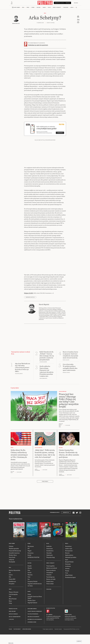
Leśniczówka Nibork (27, 639)
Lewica (11, 584)
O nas (67, 583)
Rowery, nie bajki (51, 589)
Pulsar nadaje (50, 593)
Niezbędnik (12, 571)
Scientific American (14, 563)
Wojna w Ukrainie (14, 602)
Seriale (30, 582)
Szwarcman (50, 558)
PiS (10, 582)
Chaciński (49, 563)
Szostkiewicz (50, 560)
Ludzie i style (69, 558)
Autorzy (67, 578)
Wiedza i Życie (13, 565)
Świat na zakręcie (51, 580)
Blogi (49, 8)
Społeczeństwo (69, 565)
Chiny (10, 613)
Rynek (33, 8)
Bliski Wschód (13, 608)
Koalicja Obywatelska (15, 580)
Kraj (23, 8)
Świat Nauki (12, 567)
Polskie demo (50, 591)
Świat (28, 8)
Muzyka (30, 578)
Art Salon (30, 595)
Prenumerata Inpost (55, 522)
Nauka (44, 8)
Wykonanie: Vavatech (58, 639)
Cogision (47, 639)
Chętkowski (50, 565)
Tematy (67, 580)
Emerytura (31, 563)
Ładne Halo (51, 639)
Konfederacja (12, 591)
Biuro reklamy (12, 621)
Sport (67, 569)
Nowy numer (17, 8)
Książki (30, 575)
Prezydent (12, 593)
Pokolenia (66, 8)
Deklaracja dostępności (33, 626)
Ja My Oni (11, 569)
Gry (29, 589)
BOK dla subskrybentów (15, 626)
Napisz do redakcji (13, 624)
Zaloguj (76, 3)
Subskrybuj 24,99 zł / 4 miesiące (62, 3)
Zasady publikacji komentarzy (35, 621)
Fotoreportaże (69, 560)
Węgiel (29, 560)
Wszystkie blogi (51, 567)
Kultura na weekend (52, 578)
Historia (67, 563)
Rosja (10, 611)
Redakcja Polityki (13, 618)
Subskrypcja (66, 522)
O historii (49, 584)
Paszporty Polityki (33, 591)
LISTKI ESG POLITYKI (33, 567)
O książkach (50, 582)
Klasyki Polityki (69, 571)
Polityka (11, 556)
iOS (47, 624)
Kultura (39, 8)
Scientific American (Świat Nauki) (35, 607)
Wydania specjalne (14, 558)
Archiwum (68, 576)
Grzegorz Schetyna (30, 307)
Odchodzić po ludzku (71, 567)
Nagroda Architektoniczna (35, 593)
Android (50, 624)
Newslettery (68, 556)
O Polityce (11, 629)
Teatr (29, 587)
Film (29, 580)
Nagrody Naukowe (32, 612)
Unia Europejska (13, 604)
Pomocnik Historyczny (15, 560)
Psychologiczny (50, 587)
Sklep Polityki (69, 585)
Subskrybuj (60, 143)
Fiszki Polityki (68, 624)
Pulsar (29, 604)
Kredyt (29, 565)
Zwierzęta (68, 574)
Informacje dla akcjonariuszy (35, 629)
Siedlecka (49, 556)
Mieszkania (31, 556)
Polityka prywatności (33, 624)
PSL (10, 587)
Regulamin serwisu (32, 618)
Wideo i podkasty (57, 8)
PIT (29, 558)
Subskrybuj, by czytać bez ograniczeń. (38, 45)
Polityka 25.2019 (29, 303)
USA (10, 606)
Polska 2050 (12, 589)
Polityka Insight (17, 639)
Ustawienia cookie (32, 632)
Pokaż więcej (45, 491)
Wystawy (30, 584)
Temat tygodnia (50, 575)
